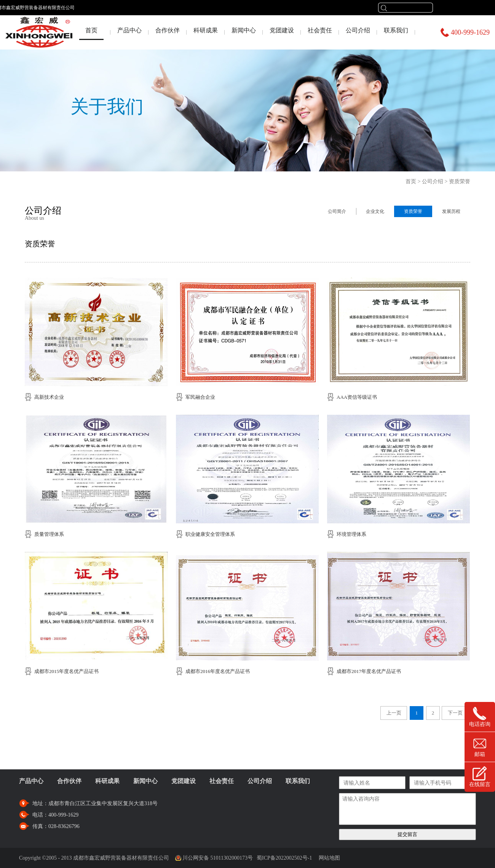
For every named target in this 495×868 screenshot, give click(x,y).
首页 (91, 30)
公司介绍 (433, 181)
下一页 (455, 713)
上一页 (394, 713)
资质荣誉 (460, 181)
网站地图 (328, 858)
